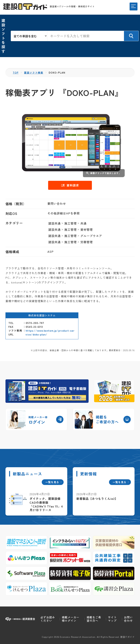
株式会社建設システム (42, 315)
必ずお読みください (48, 619)
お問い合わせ (128, 619)
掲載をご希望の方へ (94, 619)
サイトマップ (112, 619)
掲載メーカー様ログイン (71, 619)
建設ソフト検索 (34, 72)
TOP (16, 72)
